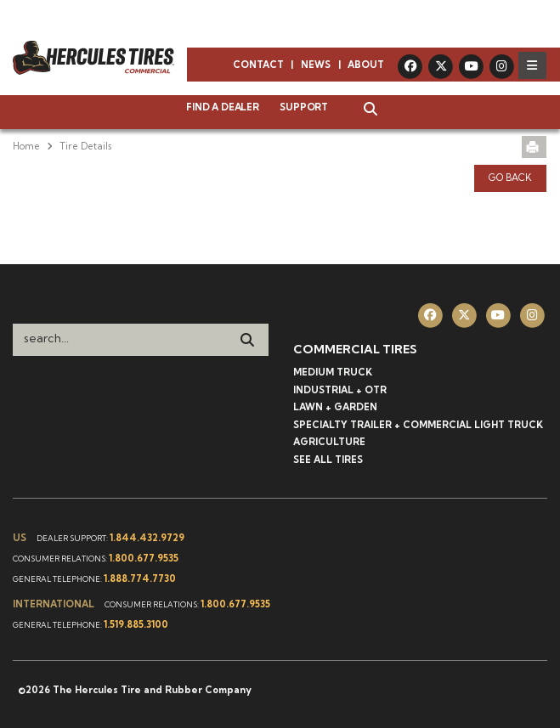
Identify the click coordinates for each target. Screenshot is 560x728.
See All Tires (328, 460)
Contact (258, 65)
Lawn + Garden (335, 407)
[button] (362, 110)
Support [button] (304, 107)
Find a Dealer (222, 107)
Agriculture (329, 442)
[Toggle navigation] (532, 65)
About (366, 65)
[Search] (247, 340)
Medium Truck (333, 372)
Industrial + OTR (340, 390)
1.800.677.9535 (144, 558)
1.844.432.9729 (147, 538)
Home (26, 146)
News (316, 65)
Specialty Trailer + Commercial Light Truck (418, 425)
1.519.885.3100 (136, 624)
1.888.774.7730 (140, 578)
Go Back (510, 178)
